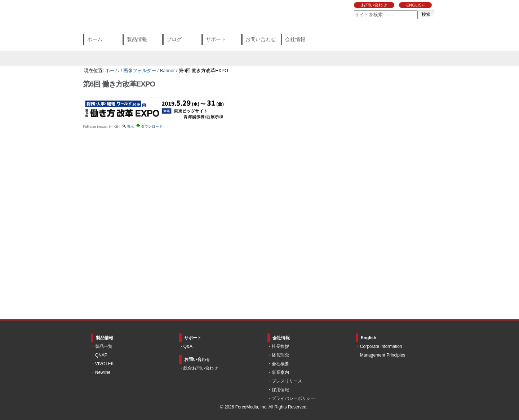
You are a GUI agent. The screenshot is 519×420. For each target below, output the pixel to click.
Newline (103, 372)
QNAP (101, 355)
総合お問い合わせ (201, 368)
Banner (167, 70)
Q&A (188, 346)
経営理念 (280, 355)
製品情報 (137, 39)
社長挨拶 (280, 346)
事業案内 (280, 372)
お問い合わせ (374, 5)
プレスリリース (287, 381)
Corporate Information (381, 346)
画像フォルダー (140, 70)
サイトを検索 (354, 10)
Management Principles (383, 355)
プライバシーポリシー (293, 398)
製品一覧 (104, 346)
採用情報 (280, 390)
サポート (216, 39)
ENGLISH (415, 5)
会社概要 (280, 364)
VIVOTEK (105, 364)
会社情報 (295, 39)
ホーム (95, 39)
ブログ (174, 39)
